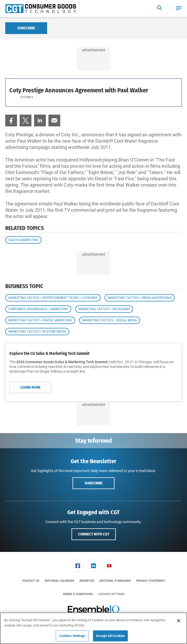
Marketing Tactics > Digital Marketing (40, 320)
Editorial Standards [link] (115, 581)
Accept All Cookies (110, 636)
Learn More (31, 387)
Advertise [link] (87, 581)
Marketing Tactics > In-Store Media (37, 332)
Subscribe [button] (93, 483)
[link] (11, 121)
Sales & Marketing (23, 240)
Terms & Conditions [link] (78, 594)
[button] (179, 9)
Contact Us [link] (31, 581)
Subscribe (26, 28)
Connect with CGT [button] (94, 534)
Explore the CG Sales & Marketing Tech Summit (49, 353)
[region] (93, 628)
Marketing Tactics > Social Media (110, 320)
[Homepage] (41, 9)
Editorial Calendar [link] (59, 581)
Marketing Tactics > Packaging (104, 309)
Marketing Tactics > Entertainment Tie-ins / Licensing (53, 298)
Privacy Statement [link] (151, 581)
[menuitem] (11, 121)
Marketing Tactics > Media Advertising (140, 298)
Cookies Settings (111, 594)
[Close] (179, 621)
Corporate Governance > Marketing (38, 309)
